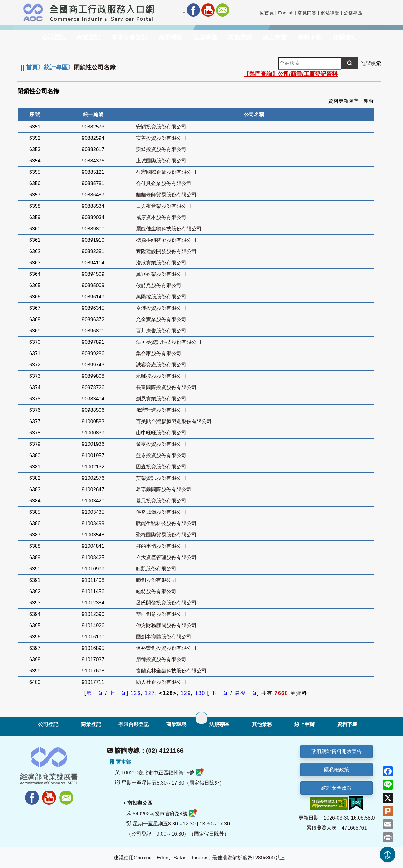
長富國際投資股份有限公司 (166, 387)
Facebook (193, 10)
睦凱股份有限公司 (156, 569)
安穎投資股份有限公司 (161, 127)
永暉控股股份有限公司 (161, 376)
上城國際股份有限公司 (161, 161)
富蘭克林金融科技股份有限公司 (171, 671)
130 (200, 693)
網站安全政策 (337, 788)
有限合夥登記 (133, 724)
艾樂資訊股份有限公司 (161, 478)
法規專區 (219, 724)
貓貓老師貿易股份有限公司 (166, 195)
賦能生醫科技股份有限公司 (166, 523)
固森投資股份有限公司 (161, 467)
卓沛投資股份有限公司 (161, 308)
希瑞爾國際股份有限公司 (164, 489)
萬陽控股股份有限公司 (161, 297)
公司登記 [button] (54, 37)
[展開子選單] (201, 718)
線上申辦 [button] (275, 37)
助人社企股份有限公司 (161, 682)
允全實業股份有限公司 (161, 319)
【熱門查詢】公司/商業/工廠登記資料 (291, 74)
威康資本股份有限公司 (161, 217)
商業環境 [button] (170, 37)
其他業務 (262, 724)
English (286, 13)
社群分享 (252, 10)
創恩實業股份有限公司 (161, 399)
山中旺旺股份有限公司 (161, 433)
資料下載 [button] (310, 37)
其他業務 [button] (240, 37)
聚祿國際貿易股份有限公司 (166, 535)
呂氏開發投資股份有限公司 (166, 603)
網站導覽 (330, 13)
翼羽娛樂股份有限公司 (161, 274)
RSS (237, 10)
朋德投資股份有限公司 (161, 659)
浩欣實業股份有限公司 (161, 263)
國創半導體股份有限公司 (164, 637)
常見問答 (307, 13)
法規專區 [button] (205, 37)
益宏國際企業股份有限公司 (166, 172)
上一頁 (118, 693)
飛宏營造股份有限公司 (161, 410)
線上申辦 (304, 724)
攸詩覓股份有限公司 (159, 285)
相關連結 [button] (345, 37)
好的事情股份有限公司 (161, 546)
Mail (223, 10)
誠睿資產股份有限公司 (161, 365)
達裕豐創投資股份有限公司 (166, 648)
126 (136, 693)
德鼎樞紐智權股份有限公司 (166, 240)
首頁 (32, 67)
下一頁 (220, 693)
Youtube (208, 10)
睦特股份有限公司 (156, 591)
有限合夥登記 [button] (129, 37)
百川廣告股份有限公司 (161, 331)
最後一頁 (246, 693)
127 (150, 693)
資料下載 (347, 724)
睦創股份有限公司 (156, 580)
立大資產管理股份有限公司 (166, 557)
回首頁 (267, 13)
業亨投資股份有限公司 (161, 444)
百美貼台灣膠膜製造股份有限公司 (174, 421)
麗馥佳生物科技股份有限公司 (169, 229)
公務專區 (353, 13)
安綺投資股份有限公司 (161, 149)
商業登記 (91, 724)
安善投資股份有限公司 (161, 138)
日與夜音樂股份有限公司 (164, 206)
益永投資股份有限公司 (161, 455)
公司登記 (48, 724)
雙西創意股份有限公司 (161, 614)
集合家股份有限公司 (159, 353)
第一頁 (95, 693)
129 (186, 693)
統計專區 (56, 67)
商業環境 (176, 724)
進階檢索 (371, 63)
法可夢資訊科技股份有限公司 (169, 342)
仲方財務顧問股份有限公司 (166, 625)
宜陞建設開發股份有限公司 (166, 251)
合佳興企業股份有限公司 (164, 183)
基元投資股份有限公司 (161, 501)
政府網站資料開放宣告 (337, 751)
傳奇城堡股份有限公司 (161, 512)
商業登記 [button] (88, 37)
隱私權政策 (337, 770)
